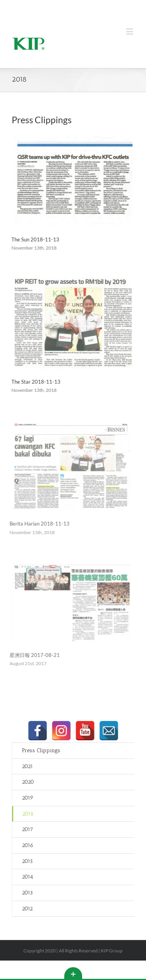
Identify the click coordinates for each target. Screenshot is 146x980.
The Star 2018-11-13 (35, 382)
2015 (27, 861)
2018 (28, 814)
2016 (28, 845)
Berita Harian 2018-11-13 (37, 524)
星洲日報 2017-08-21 (32, 655)
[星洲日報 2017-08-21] (68, 602)
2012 (27, 909)
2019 (28, 798)
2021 (27, 766)
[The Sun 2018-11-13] (72, 181)
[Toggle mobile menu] (130, 31)
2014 (27, 877)
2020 (28, 782)
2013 (27, 893)
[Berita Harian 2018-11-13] (68, 465)
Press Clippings (41, 750)
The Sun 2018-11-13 (34, 239)
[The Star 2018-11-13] (72, 323)
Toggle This (73, 973)
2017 (27, 829)
